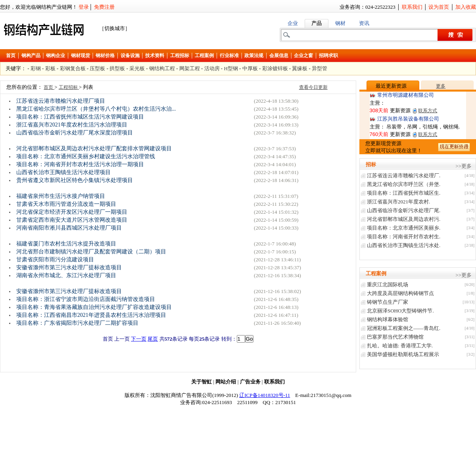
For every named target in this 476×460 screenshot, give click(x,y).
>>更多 (464, 166)
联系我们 (412, 7)
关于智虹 (202, 382)
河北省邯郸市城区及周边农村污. (404, 219)
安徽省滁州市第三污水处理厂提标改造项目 (69, 267)
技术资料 (155, 56)
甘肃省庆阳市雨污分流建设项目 (55, 260)
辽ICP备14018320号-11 (265, 395)
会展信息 (279, 56)
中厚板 (250, 68)
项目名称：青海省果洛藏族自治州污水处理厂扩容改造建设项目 (94, 307)
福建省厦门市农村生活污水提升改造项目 (66, 244)
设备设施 (130, 56)
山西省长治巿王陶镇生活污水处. (404, 245)
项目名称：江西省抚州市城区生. (404, 193)
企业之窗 (303, 56)
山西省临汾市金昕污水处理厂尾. (404, 210)
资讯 (364, 23)
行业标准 (229, 56)
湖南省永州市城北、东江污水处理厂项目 (66, 275)
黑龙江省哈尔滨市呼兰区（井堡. (404, 184)
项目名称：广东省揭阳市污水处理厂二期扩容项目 (77, 323)
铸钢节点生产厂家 (388, 302)
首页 (11, 56)
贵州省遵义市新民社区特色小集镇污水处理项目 (75, 180)
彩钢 (36, 68)
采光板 (137, 68)
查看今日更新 (313, 87)
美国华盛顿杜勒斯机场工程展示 (403, 354)
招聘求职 (328, 56)
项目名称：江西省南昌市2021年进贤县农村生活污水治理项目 (91, 315)
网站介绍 (226, 382)
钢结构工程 (162, 68)
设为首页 (439, 7)
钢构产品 (31, 56)
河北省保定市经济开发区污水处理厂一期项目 (72, 212)
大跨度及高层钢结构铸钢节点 (400, 293)
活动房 (212, 68)
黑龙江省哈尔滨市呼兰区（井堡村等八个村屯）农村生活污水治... (96, 109)
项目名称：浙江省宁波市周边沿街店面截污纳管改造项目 (86, 299)
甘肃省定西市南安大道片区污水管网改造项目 (72, 220)
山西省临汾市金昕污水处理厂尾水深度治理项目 (75, 133)
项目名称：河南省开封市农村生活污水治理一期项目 (80, 164)
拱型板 (117, 68)
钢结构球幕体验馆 (388, 319)
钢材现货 (81, 56)
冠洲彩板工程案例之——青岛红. (404, 328)
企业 (293, 23)
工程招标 (180, 56)
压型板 (97, 68)
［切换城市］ (115, 28)
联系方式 (428, 111)
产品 (317, 23)
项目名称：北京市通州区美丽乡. (404, 228)
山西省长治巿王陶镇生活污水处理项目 (63, 172)
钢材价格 (105, 56)
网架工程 (190, 68)
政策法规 (254, 56)
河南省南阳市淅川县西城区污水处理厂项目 (69, 228)
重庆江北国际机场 (388, 285)
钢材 (340, 23)
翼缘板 (300, 68)
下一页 (139, 339)
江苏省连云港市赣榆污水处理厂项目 (61, 101)
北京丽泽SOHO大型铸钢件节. (400, 311)
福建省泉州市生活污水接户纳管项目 (61, 196)
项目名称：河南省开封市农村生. (404, 237)
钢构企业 (56, 56)
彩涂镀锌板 (275, 68)
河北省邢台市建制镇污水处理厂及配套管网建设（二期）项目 (91, 252)
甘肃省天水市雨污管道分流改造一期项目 (66, 204)
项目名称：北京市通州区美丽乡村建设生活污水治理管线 (86, 156)
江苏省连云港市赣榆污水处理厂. (404, 175)
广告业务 (250, 382)
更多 (441, 86)
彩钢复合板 (73, 68)
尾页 (153, 339)
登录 (84, 7)
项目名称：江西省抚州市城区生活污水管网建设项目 (80, 117)
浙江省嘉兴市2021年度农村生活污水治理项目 (72, 125)
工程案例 (204, 56)
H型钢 (231, 68)
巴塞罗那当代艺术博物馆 (395, 337)
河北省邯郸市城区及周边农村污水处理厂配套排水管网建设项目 (94, 149)
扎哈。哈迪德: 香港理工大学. (400, 346)
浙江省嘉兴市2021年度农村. (398, 202)
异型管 (320, 68)
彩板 (50, 68)
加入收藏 (466, 7)
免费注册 (104, 7)
